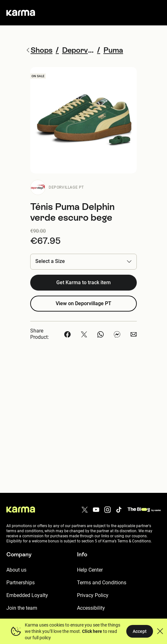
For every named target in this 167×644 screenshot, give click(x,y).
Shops (39, 50)
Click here (92, 631)
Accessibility (91, 608)
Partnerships (21, 583)
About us (16, 570)
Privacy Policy (93, 595)
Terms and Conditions (102, 583)
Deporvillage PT (66, 187)
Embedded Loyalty (27, 595)
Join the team (22, 608)
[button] (83, 262)
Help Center (90, 570)
